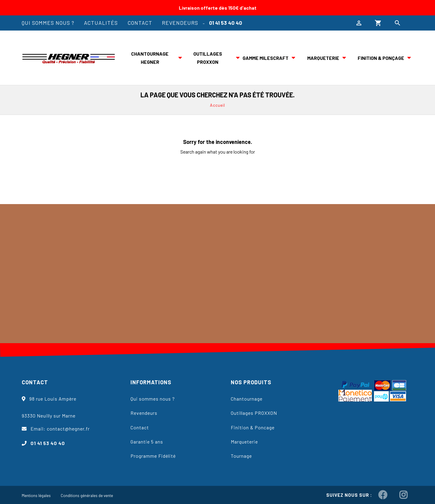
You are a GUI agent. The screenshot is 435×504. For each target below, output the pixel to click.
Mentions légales (36, 496)
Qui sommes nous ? (48, 23)
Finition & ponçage (381, 58)
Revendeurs (180, 23)
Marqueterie (323, 58)
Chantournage (247, 399)
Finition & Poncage (253, 427)
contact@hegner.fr (68, 429)
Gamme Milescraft (266, 58)
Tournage (241, 456)
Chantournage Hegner (150, 58)
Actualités (101, 23)
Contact (140, 23)
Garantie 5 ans (147, 442)
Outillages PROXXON (208, 58)
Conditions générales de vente (87, 496)
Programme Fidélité (153, 456)
